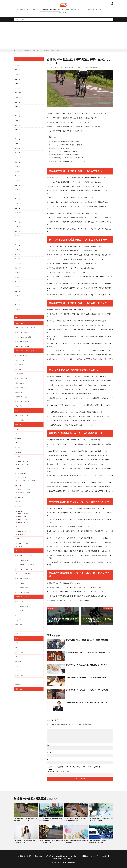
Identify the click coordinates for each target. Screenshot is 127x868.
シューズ (18, 609)
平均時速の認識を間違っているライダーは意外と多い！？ (66, 157)
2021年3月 (18, 79)
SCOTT (18, 497)
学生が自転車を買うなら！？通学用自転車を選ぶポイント (86, 702)
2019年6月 (18, 175)
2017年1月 (18, 307)
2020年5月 (18, 125)
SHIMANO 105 (22, 506)
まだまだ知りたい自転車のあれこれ (50, 10)
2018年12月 (18, 202)
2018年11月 (18, 207)
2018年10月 (18, 211)
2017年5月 (18, 289)
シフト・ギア (20, 645)
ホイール (18, 677)
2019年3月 (18, 188)
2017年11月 (18, 261)
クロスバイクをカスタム (23, 343)
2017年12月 (18, 257)
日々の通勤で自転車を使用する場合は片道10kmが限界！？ (51, 819)
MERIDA (18, 481)
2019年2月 (18, 193)
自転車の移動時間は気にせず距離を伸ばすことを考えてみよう (51, 841)
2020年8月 (18, 111)
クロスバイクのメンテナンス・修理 (26, 325)
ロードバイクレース (21, 577)
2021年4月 (18, 74)
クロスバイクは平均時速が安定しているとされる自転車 (65, 144)
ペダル (18, 673)
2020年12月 (18, 93)
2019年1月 (18, 197)
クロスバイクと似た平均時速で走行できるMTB (63, 151)
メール (49, 752)
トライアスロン (20, 357)
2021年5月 (18, 70)
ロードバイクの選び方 (22, 572)
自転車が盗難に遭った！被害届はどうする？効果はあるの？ (87, 677)
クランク (18, 636)
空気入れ (18, 627)
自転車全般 (91, 10)
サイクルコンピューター (23, 600)
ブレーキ (18, 664)
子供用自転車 (20, 370)
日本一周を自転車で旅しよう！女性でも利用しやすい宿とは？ (88, 652)
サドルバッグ (20, 604)
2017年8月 (18, 275)
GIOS (18, 464)
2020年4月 (18, 129)
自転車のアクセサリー (23, 10)
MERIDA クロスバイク (24, 485)
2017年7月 (18, 279)
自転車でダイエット (21, 375)
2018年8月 (18, 220)
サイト (49, 759)
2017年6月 (18, 284)
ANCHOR (19, 425)
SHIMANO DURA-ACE (24, 511)
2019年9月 (18, 161)
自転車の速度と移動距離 (91, 68)
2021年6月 (18, 65)
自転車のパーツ (75, 10)
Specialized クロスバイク (25, 526)
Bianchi (18, 430)
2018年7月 (18, 225)
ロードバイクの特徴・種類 (23, 568)
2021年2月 (18, 84)
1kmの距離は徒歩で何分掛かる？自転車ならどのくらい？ (101, 819)
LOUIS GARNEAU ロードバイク (26, 476)
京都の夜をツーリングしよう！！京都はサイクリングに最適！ (88, 689)
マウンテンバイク (21, 361)
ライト (18, 623)
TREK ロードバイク (23, 541)
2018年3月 (18, 243)
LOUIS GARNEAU (21, 469)
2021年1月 (18, 88)
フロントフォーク (21, 668)
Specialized (19, 521)
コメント (50, 727)
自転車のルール (20, 379)
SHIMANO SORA (22, 514)
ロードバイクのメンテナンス (24, 563)
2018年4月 (18, 238)
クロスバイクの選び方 (22, 338)
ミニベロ (18, 366)
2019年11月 (18, 152)
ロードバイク (65, 10)
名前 (49, 745)
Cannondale (19, 439)
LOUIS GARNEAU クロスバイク (26, 473)
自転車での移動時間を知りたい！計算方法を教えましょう (76, 841)
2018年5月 (18, 234)
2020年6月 (18, 120)
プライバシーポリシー (102, 10)
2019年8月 (18, 166)
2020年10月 (18, 102)
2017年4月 (18, 293)
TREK (18, 533)
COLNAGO (19, 443)
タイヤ (18, 650)
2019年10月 (18, 156)
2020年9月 (18, 106)
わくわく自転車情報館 (69, 862)
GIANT (18, 452)
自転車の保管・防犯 (21, 384)
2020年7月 (18, 115)
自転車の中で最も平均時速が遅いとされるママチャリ (65, 141)
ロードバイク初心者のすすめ (24, 586)
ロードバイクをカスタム (23, 582)
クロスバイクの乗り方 (22, 329)
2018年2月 (18, 248)
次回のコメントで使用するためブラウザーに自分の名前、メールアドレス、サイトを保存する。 (75, 767)
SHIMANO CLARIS (23, 509)
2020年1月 (18, 143)
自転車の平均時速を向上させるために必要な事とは (64, 154)
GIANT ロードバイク (24, 460)
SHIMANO (19, 501)
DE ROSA (19, 448)
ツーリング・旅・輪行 (22, 352)
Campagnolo (19, 434)
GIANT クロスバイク (24, 457)
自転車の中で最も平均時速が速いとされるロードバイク (65, 148)
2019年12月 (18, 147)
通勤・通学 (19, 402)
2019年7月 (18, 170)
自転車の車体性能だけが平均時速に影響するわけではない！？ (55, 50)
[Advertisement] (64, 35)
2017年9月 (18, 270)
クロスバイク (35, 10)
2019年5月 (18, 179)
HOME (17, 50)
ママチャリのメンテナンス (23, 411)
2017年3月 (18, 298)
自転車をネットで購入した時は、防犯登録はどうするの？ (86, 665)
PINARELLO (19, 492)
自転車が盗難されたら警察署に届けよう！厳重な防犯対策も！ (88, 640)
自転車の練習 (20, 389)
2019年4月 (18, 184)
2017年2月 (18, 302)
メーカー (84, 10)
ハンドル (18, 659)
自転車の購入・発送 (21, 393)
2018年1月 (18, 252)
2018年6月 (18, 229)
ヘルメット (19, 618)
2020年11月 (18, 97)
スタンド (18, 613)
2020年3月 (18, 134)
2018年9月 (18, 216)
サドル (18, 641)
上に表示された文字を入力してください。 (59, 771)
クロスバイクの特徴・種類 (23, 334)
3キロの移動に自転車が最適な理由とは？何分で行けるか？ (25, 841)
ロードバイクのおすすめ (23, 554)
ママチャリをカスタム (22, 416)
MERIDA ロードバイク (24, 488)
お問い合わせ (63, 13)
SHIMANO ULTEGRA (24, 517)
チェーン (18, 654)
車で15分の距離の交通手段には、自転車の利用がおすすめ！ (101, 841)
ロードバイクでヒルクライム (24, 550)
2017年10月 (18, 266)
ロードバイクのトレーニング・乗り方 (26, 559)
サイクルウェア (20, 595)
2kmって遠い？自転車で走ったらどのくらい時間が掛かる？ (76, 819)
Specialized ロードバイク (25, 529)
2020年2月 (18, 138)
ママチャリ (19, 407)
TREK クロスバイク (23, 538)
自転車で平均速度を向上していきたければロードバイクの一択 (67, 161)
